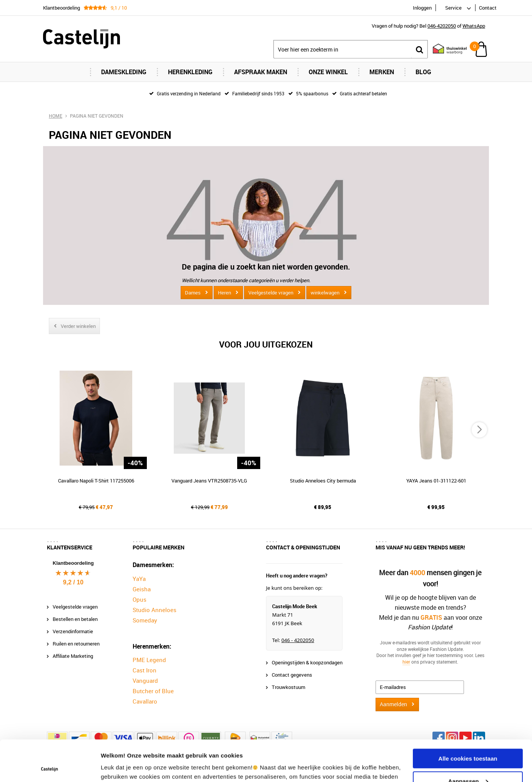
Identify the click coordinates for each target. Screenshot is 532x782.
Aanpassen (468, 740)
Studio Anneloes (155, 610)
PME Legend (149, 660)
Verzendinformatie (73, 631)
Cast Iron (145, 670)
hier (406, 662)
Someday (145, 620)
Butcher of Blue (153, 691)
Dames (193, 293)
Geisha (142, 589)
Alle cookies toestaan (468, 718)
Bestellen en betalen (75, 619)
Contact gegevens (292, 675)
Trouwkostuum (288, 687)
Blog (423, 72)
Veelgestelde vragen (271, 293)
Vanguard (145, 681)
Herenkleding (190, 72)
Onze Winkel (328, 72)
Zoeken (419, 49)
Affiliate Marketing (73, 656)
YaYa (139, 579)
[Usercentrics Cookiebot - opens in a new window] (50, 767)
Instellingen (117, 767)
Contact (488, 8)
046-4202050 (442, 26)
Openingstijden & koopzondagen (307, 662)
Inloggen (422, 8)
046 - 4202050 (298, 640)
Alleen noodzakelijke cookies (468, 763)
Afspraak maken (261, 72)
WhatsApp (474, 26)
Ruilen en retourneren (76, 644)
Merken (382, 72)
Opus (140, 599)
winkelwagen (325, 293)
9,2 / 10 (73, 582)
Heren (224, 293)
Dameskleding (124, 72)
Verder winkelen (78, 326)
